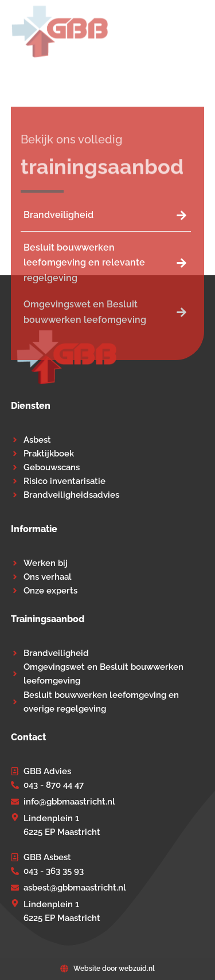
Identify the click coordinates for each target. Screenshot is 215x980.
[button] (196, 32)
